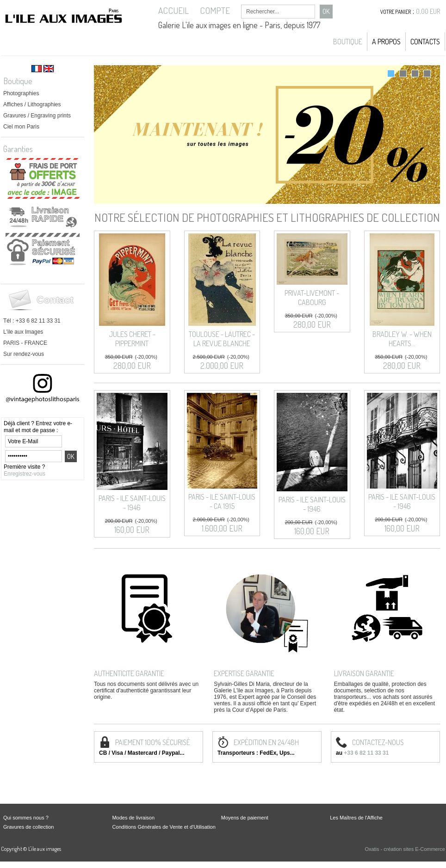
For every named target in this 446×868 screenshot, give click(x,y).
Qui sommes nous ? (26, 818)
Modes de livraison (133, 818)
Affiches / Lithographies (32, 104)
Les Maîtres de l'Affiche (356, 818)
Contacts (425, 42)
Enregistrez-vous (25, 474)
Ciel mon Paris (21, 127)
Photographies (21, 93)
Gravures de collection (28, 827)
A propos (386, 42)
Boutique (348, 42)
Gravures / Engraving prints (37, 116)
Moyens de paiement (245, 818)
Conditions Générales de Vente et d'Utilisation (164, 827)
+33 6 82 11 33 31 (366, 753)
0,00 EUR (428, 11)
